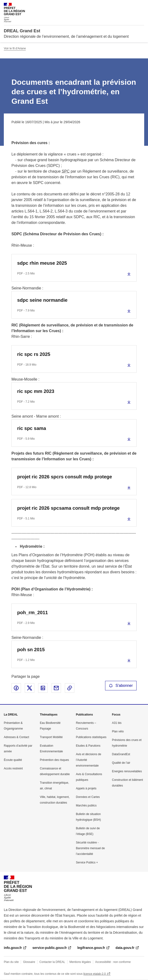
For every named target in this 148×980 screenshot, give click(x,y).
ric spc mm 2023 (36, 391)
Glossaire (29, 962)
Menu (141, 6)
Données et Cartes (88, 797)
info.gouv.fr (13, 948)
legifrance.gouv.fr (91, 948)
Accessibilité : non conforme (113, 962)
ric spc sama (32, 428)
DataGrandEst (121, 754)
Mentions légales (80, 962)
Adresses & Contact (16, 737)
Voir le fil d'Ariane (15, 48)
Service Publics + (87, 862)
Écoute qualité (13, 760)
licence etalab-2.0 (95, 974)
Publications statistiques (91, 737)
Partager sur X (30, 688)
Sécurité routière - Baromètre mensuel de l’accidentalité (90, 848)
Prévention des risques (54, 760)
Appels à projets (86, 788)
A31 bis (117, 723)
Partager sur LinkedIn (43, 688)
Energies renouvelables (127, 771)
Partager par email (56, 688)
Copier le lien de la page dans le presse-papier (70, 688)
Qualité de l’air (121, 763)
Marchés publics (86, 806)
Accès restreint (13, 768)
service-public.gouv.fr (50, 948)
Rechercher (132, 6)
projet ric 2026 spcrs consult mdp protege (65, 477)
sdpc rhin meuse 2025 (42, 263)
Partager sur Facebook (16, 688)
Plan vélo (118, 731)
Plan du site (11, 962)
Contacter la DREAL (52, 962)
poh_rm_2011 (33, 612)
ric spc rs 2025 (34, 354)
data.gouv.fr (125, 948)
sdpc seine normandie (42, 300)
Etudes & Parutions (88, 746)
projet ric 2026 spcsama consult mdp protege (68, 508)
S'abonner (121, 686)
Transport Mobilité (51, 737)
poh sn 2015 (31, 650)
